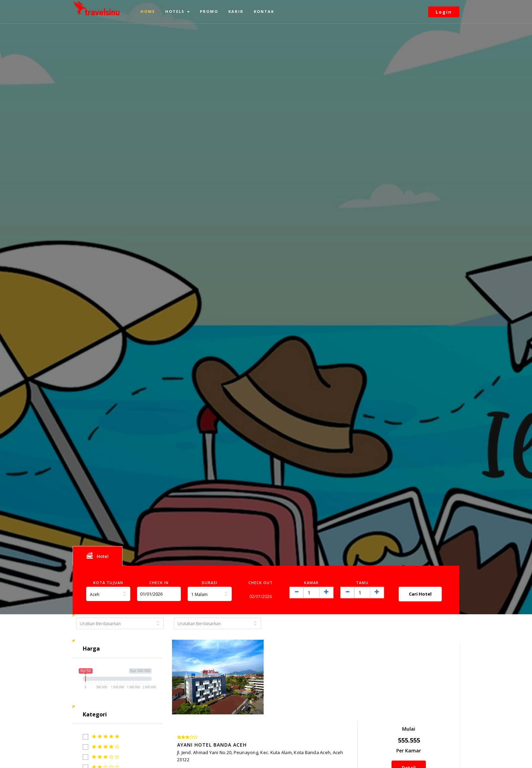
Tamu (362, 583)
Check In (159, 583)
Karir (236, 11)
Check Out (261, 583)
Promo (209, 11)
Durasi (210, 583)
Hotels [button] (177, 11)
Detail (427, 697)
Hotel (98, 556)
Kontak (264, 11)
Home (148, 11)
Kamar (311, 583)
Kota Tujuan (108, 583)
